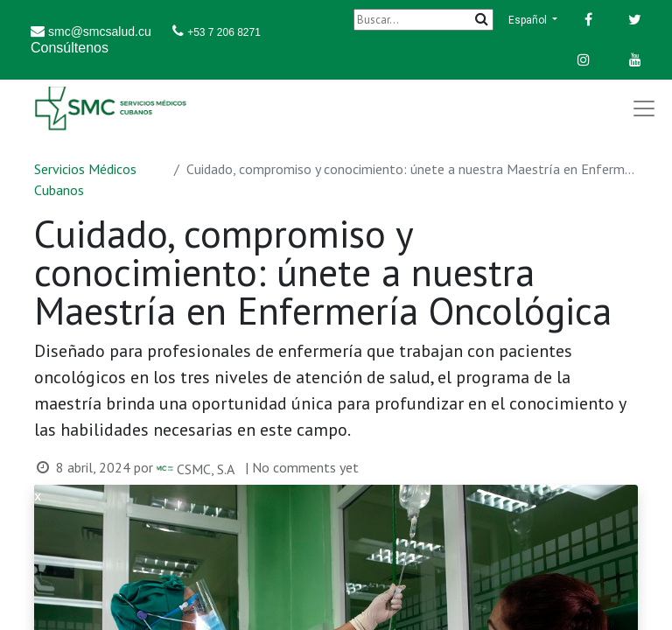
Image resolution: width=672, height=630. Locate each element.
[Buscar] (423, 20)
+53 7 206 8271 (224, 32)
